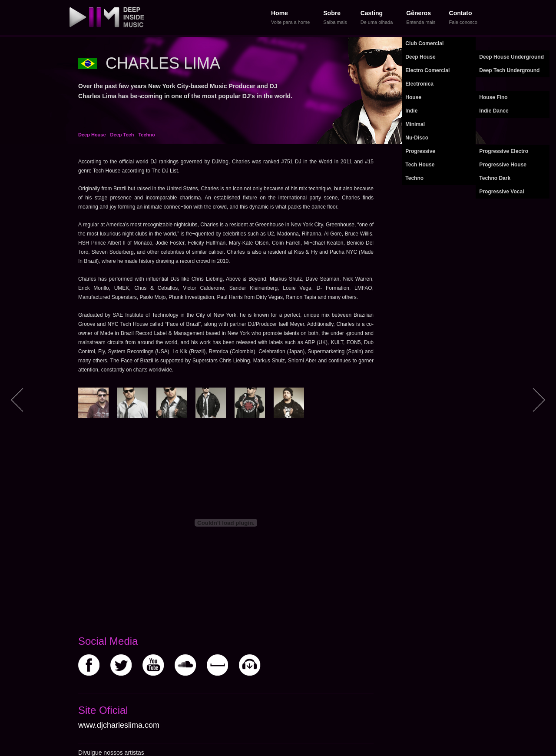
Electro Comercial (427, 70)
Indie (411, 111)
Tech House (420, 165)
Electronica (419, 84)
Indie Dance (494, 111)
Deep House (420, 57)
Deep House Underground (511, 57)
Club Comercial (424, 43)
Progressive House (503, 165)
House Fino (493, 97)
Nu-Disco (417, 138)
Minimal (415, 124)
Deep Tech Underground (509, 70)
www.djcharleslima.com (119, 725)
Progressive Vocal (501, 192)
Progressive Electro (504, 151)
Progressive (420, 151)
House (413, 97)
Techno (414, 178)
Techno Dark (495, 178)
